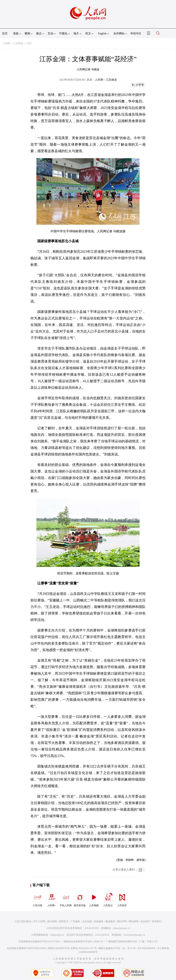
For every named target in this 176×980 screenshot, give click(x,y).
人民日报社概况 (23, 921)
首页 (5, 33)
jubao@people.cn (122, 928)
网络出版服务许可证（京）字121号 (117, 948)
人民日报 (37, 899)
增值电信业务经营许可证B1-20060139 (83, 942)
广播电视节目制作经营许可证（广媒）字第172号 (132, 942)
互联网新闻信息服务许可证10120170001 (39, 942)
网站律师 (134, 921)
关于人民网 (39, 921)
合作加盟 (87, 921)
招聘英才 (64, 921)
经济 (29, 43)
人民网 (6, 43)
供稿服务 (99, 921)
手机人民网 (66, 899)
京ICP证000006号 (147, 948)
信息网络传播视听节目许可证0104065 (27, 948)
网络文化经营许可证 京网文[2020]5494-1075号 (73, 948)
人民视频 (94, 899)
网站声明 (122, 921)
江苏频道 (18, 43)
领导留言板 (80, 899)
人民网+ (52, 899)
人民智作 (122, 899)
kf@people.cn (57, 935)
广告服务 (75, 921)
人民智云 (108, 899)
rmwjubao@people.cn (134, 935)
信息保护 (145, 921)
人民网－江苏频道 (106, 80)
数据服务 (110, 921)
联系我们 (157, 921)
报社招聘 (52, 921)
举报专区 (136, 33)
